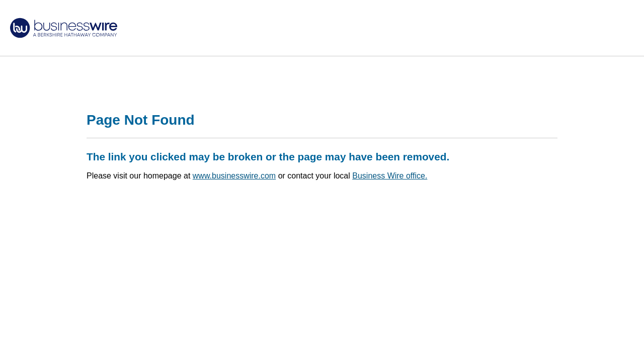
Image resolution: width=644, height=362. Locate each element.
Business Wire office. (390, 176)
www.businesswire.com (234, 176)
